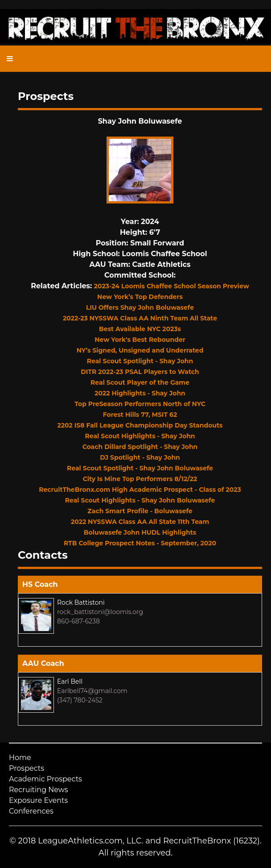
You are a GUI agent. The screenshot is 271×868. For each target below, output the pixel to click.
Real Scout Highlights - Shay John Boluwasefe (140, 500)
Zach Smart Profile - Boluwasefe (140, 511)
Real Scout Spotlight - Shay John (140, 361)
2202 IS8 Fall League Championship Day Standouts (140, 425)
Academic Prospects (45, 779)
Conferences (31, 811)
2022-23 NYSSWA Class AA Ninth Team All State (140, 318)
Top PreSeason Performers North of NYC (140, 404)
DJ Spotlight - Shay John (140, 457)
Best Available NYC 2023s (140, 329)
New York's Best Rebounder (140, 340)
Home (20, 758)
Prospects (27, 768)
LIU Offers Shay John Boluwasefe (140, 307)
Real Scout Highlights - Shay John (140, 436)
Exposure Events (38, 800)
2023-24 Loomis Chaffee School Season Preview (172, 286)
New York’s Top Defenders (140, 297)
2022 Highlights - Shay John (140, 393)
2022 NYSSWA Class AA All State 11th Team (140, 522)
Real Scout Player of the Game (140, 382)
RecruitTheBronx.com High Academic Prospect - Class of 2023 (140, 490)
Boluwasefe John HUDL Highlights (140, 532)
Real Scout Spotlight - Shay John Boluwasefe (140, 468)
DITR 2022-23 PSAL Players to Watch (140, 372)
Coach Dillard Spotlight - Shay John (140, 447)
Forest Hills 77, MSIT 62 (140, 415)
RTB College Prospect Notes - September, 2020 (140, 543)
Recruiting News (39, 790)
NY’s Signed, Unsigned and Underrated (140, 350)
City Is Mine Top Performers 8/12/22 (140, 479)
